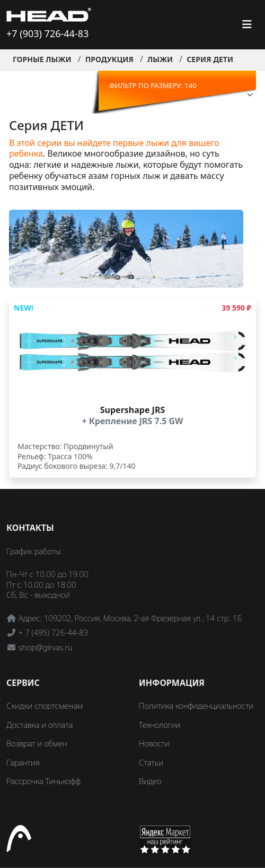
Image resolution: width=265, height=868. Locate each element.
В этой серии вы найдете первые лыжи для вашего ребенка (114, 148)
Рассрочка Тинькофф (43, 781)
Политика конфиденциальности (196, 706)
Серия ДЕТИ (210, 59)
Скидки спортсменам (45, 706)
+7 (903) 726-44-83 (47, 33)
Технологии (160, 725)
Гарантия (23, 762)
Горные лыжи (42, 59)
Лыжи (160, 59)
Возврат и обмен (37, 743)
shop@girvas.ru (46, 647)
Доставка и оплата (39, 725)
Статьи (151, 762)
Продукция (109, 59)
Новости (154, 743)
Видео (150, 781)
